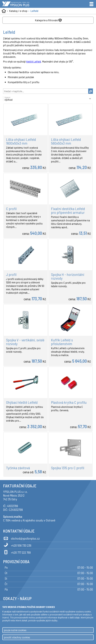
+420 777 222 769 (17, 552)
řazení (46, 99)
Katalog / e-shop (18, 11)
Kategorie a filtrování (49, 20)
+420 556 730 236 (17, 545)
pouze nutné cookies (15, 630)
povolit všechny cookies (17, 637)
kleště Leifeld (34, 61)
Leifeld (34, 11)
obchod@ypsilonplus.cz (21, 538)
